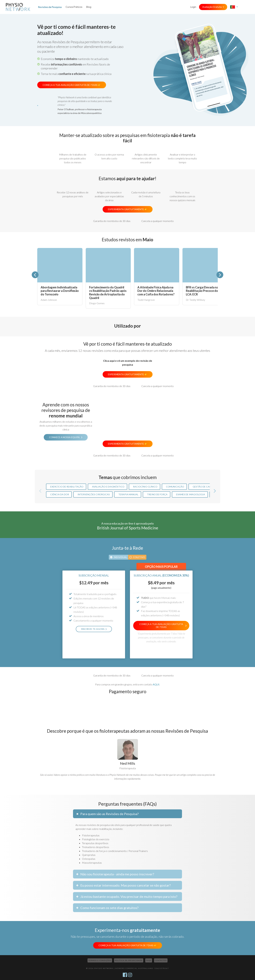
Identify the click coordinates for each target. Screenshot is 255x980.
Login (193, 7)
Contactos (161, 960)
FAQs (149, 960)
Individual (120, 557)
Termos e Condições (100, 960)
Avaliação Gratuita (212, 7)
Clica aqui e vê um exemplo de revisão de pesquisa (128, 363)
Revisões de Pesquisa (50, 7)
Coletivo (139, 557)
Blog (89, 7)
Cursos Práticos (74, 7)
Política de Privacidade (129, 960)
